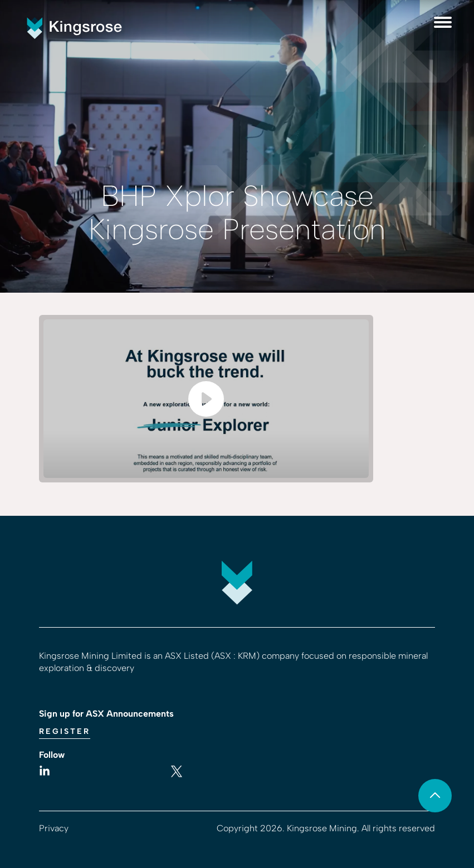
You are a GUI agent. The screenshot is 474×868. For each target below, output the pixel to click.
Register (65, 731)
